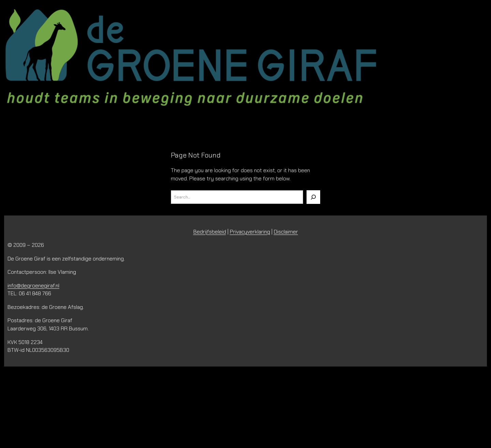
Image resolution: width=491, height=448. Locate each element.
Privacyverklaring (250, 232)
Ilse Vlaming (62, 272)
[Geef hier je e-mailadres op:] (110, 405)
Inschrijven (110, 422)
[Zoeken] (313, 197)
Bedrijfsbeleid (210, 232)
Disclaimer (286, 232)
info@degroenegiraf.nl (33, 286)
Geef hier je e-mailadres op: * (54, 395)
